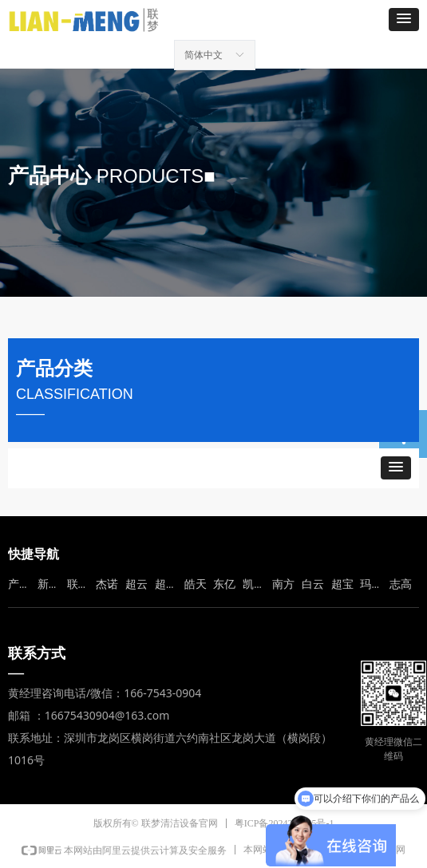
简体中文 (204, 55)
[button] (404, 20)
